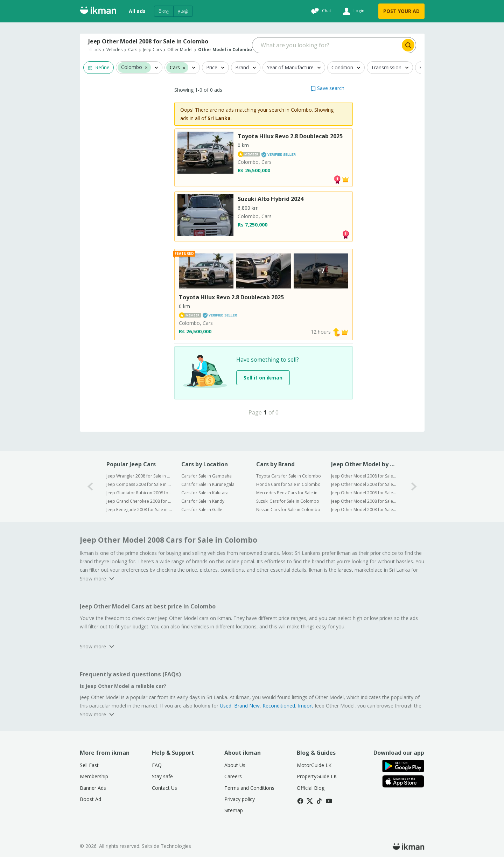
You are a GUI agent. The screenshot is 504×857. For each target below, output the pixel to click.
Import (306, 706)
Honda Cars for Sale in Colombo (288, 484)
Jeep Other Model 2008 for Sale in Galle (364, 510)
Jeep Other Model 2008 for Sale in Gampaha (364, 476)
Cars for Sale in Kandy (203, 501)
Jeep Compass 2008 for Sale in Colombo (139, 484)
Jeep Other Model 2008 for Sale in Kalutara (364, 493)
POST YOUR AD (401, 11)
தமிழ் (183, 11)
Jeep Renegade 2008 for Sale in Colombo (139, 510)
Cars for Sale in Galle (202, 510)
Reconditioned (279, 706)
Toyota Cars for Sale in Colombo (289, 476)
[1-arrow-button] (414, 487)
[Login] (353, 11)
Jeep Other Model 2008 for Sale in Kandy (364, 501)
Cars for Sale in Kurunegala (208, 484)
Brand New (247, 706)
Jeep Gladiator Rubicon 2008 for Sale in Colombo (139, 493)
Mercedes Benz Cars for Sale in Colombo (289, 493)
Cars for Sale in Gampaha (206, 476)
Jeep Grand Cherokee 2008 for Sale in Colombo (139, 501)
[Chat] (320, 11)
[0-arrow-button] (90, 487)
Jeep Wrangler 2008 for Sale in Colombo (139, 476)
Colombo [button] (132, 67)
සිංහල (164, 11)
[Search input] (326, 45)
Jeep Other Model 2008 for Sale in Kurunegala (364, 484)
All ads (137, 11)
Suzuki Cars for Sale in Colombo (288, 501)
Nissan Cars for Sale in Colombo (288, 510)
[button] (146, 67)
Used (226, 706)
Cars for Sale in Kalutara (205, 493)
